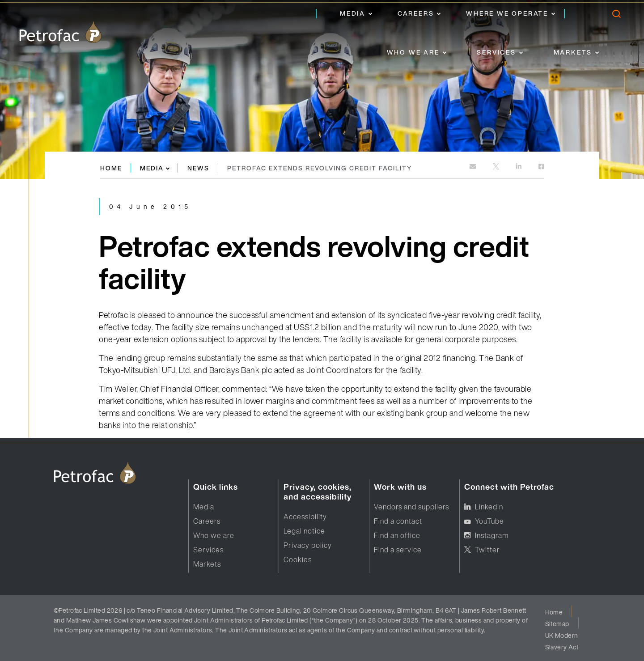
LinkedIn (489, 507)
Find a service (398, 550)
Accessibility (305, 517)
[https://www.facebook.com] (541, 167)
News (198, 168)
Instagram (492, 535)
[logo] (60, 32)
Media (353, 13)
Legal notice (304, 531)
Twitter (487, 550)
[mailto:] (473, 167)
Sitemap (557, 624)
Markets (573, 52)
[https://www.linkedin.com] (519, 167)
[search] (616, 16)
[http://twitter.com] (497, 167)
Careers (416, 13)
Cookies (298, 559)
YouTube (489, 521)
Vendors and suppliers (411, 507)
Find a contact (398, 521)
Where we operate (507, 13)
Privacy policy (308, 545)
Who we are (413, 52)
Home (111, 168)
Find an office (397, 535)
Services (496, 52)
